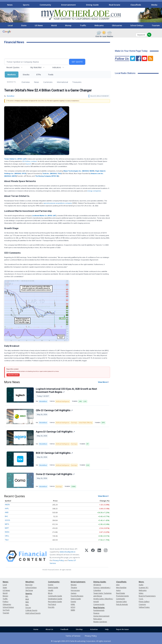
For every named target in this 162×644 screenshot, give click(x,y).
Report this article (13, 375)
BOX (88, 465)
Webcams (99, 25)
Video (141, 593)
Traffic (83, 25)
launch (28, 164)
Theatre (74, 588)
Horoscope (75, 590)
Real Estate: (99, 608)
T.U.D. (141, 599)
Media (154, 5)
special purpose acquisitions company (58, 203)
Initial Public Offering (85, 423)
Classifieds (136, 5)
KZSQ (73, 607)
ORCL (7, 536)
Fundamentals (99, 610)
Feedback (64, 629)
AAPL (7, 508)
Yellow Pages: (144, 607)
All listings (97, 585)
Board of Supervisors (147, 596)
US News (39, 25)
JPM (80, 401)
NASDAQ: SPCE (20, 174)
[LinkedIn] (99, 556)
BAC (6, 516)
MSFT (7, 528)
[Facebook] (93, 556)
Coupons (142, 604)
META (7, 524)
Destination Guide (55, 599)
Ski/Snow (29, 590)
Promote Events (122, 596)
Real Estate (115, 5)
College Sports (31, 610)
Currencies (48, 82)
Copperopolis (99, 604)
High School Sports (33, 613)
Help (107, 629)
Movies (74, 585)
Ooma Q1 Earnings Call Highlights (55, 474)
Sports (26, 5)
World (54, 25)
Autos (118, 590)
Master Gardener (100, 622)
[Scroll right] (158, 4)
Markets (12, 75)
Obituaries (117, 25)
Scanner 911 (144, 588)
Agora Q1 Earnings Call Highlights (55, 432)
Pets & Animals (122, 604)
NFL (27, 596)
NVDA (7, 532)
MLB (27, 599)
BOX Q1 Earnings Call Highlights (54, 453)
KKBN (73, 610)
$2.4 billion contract (30, 161)
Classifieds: (121, 582)
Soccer (28, 608)
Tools (51, 75)
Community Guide (55, 596)
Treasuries (77, 82)
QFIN (103, 423)
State (24, 25)
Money (68, 25)
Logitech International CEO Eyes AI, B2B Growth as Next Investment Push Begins (66, 390)
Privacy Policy (58, 560)
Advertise (94, 629)
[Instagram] (106, 556)
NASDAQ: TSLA (56, 174)
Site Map (79, 629)
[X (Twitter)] (87, 556)
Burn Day (29, 585)
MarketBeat (43, 401)
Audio (141, 585)
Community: (54, 582)
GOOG (7, 520)
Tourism (6, 613)
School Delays (137, 25)
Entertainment (69, 5)
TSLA (7, 540)
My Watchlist (36, 67)
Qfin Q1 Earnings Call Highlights (54, 410)
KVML (73, 604)
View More (103, 382)
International (62, 82)
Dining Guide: (100, 582)
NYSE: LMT (52, 216)
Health (51, 590)
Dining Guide (92, 5)
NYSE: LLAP (22, 159)
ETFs (39, 75)
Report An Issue (122, 629)
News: (6, 582)
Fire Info (51, 607)
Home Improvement (101, 616)
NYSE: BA (55, 176)
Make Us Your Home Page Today (131, 51)
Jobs (118, 585)
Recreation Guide (55, 602)
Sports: (29, 593)
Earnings (74, 423)
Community (45, 5)
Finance (96, 613)
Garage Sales (121, 602)
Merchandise (121, 588)
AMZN (7, 505)
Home (36, 629)
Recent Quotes (13, 67)
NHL (27, 605)
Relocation (98, 619)
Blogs (50, 593)
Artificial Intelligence (63, 401)
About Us (49, 629)
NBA (27, 602)
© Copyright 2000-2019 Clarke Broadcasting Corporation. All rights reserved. (81, 641)
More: (141, 582)
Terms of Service (73, 636)
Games (74, 593)
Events (51, 585)
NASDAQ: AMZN (10, 176)
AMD (7, 512)
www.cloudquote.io (68, 552)
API (87, 444)
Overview (26, 82)
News (10, 5)
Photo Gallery (144, 602)
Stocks (26, 75)
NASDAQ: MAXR (88, 171)
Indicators (57, 67)
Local (10, 25)
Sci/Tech (6, 610)
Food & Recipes (77, 596)
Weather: (30, 582)
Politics (5, 602)
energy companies (94, 191)
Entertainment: (78, 582)
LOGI (85, 401)
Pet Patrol (52, 604)
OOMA (73, 487)
